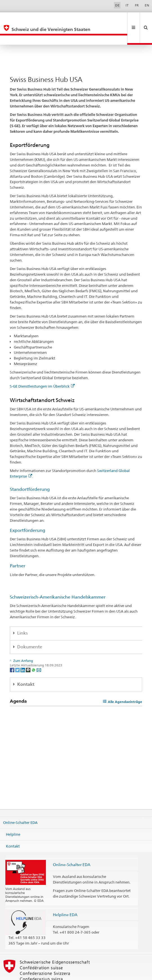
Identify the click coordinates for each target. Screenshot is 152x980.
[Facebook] (13, 651)
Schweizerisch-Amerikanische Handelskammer (58, 578)
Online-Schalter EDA (20, 804)
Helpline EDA (65, 896)
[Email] (39, 651)
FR (137, 5)
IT (127, 5)
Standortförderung (30, 470)
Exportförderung (28, 512)
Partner (18, 547)
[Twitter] (18, 651)
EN (147, 5)
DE (117, 5)
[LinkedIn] (23, 651)
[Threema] (29, 651)
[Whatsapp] (34, 651)
